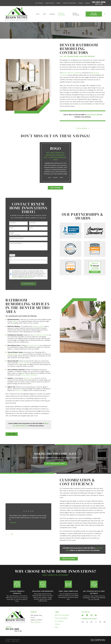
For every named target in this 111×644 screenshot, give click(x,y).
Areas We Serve (50, 3)
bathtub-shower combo (12, 354)
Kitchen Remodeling (61, 618)
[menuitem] (8, 641)
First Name (10, 223)
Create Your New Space (69, 3)
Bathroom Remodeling (62, 615)
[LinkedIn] (96, 615)
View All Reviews (71, 559)
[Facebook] (87, 615)
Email (29, 228)
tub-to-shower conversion (27, 375)
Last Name (30, 223)
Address (9, 233)
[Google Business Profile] (83, 615)
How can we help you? (13, 243)
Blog (56, 627)
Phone (9, 228)
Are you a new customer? (14, 238)
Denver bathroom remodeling (72, 73)
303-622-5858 (99, 2)
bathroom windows (36, 326)
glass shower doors (29, 345)
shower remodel (21, 363)
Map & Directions (36, 622)
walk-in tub (17, 390)
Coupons (87, 3)
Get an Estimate (94, 14)
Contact (80, 3)
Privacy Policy (13, 277)
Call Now (9, 434)
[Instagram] (91, 615)
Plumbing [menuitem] (52, 14)
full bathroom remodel (39, 335)
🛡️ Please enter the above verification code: (19, 258)
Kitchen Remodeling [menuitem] (76, 14)
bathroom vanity (26, 378)
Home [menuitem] (38, 14)
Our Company (39, 3)
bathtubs (12, 321)
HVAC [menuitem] (44, 14)
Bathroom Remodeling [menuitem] (61, 14)
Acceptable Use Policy (25, 277)
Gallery (59, 3)
